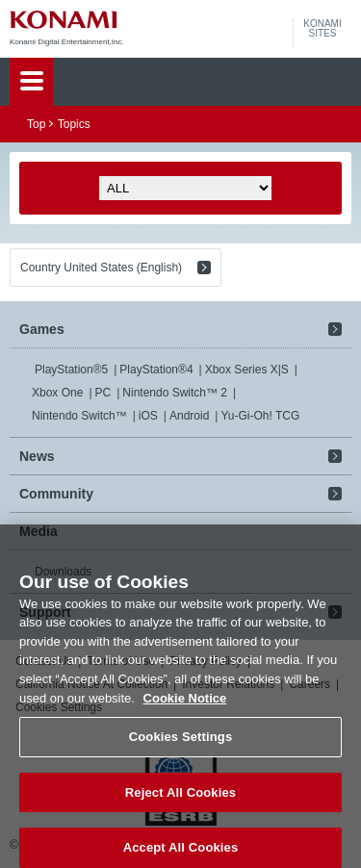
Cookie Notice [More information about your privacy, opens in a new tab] (185, 703)
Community (56, 494)
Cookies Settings (181, 741)
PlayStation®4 (156, 370)
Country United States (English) (101, 268)
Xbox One (57, 393)
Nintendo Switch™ (79, 416)
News (37, 456)
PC (103, 393)
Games (42, 329)
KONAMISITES (322, 29)
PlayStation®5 (71, 370)
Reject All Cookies (180, 797)
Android (189, 416)
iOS (148, 416)
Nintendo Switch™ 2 (175, 393)
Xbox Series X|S (247, 370)
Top (36, 124)
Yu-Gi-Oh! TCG (260, 416)
